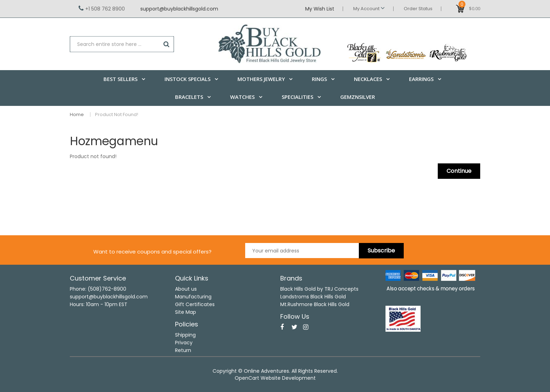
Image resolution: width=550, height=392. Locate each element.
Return (183, 350)
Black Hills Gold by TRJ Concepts (319, 289)
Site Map (186, 312)
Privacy (184, 343)
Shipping (185, 335)
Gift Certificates (195, 304)
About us (186, 289)
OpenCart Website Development (275, 378)
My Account (369, 8)
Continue (459, 171)
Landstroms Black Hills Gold (313, 297)
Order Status (418, 9)
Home (77, 114)
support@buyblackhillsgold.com (179, 9)
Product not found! (117, 114)
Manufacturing (193, 297)
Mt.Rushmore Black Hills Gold (315, 304)
